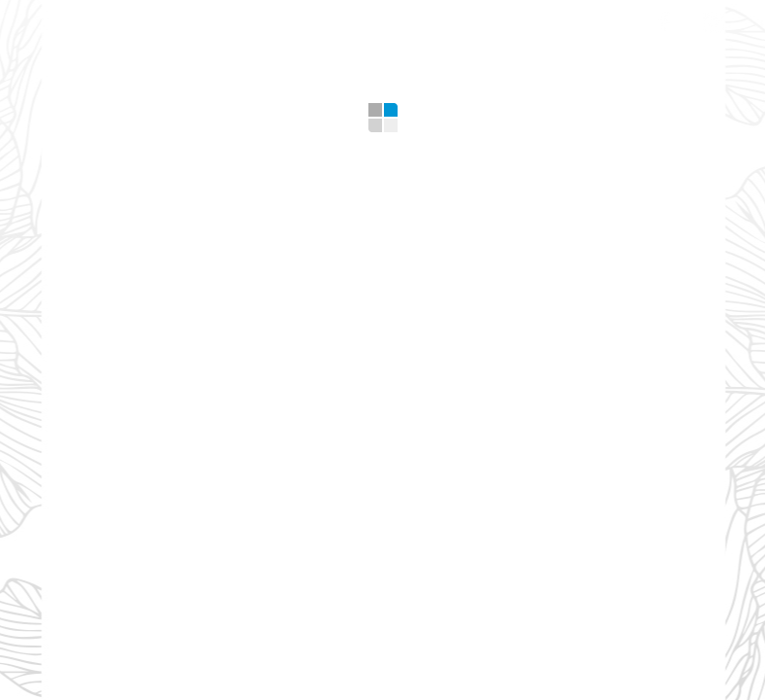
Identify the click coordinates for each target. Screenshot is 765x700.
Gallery (348, 19)
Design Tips (460, 19)
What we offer (198, 19)
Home (82, 19)
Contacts (581, 19)
